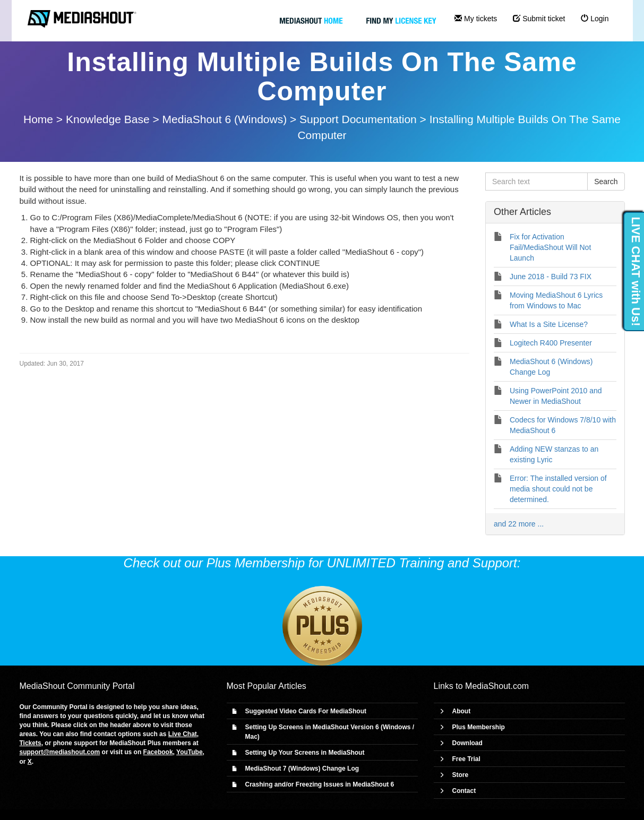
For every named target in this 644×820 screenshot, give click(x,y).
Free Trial (466, 759)
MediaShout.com (497, 686)
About (462, 711)
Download (467, 743)
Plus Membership (479, 727)
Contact (464, 791)
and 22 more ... (519, 524)
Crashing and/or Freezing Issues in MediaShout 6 (320, 784)
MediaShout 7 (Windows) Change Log (302, 769)
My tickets (476, 19)
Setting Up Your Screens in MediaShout (305, 753)
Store (461, 775)
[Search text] (536, 182)
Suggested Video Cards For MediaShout (306, 711)
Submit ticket (539, 19)
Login (595, 19)
